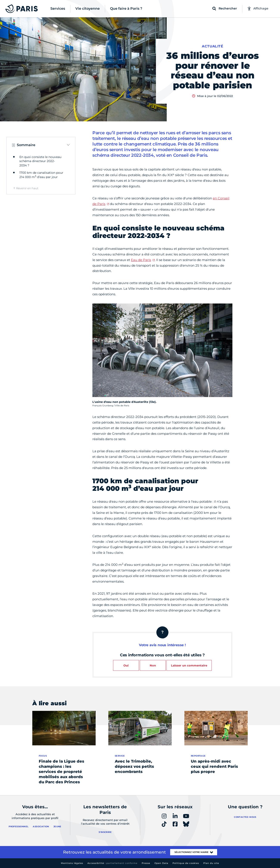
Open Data (161, 863)
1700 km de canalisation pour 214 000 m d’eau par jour (41, 175)
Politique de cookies (186, 863)
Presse (146, 863)
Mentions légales (72, 863)
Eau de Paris (141, 260)
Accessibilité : (112, 863)
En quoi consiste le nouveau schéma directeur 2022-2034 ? (40, 161)
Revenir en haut (27, 188)
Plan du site (211, 863)
